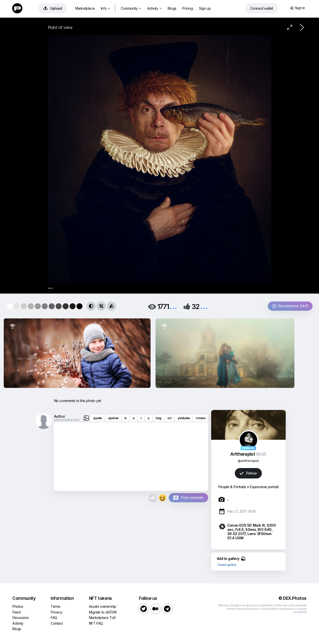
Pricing (188, 8)
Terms (56, 606)
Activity (154, 8)
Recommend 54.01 (290, 306)
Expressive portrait (264, 487)
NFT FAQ (96, 623)
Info (105, 8)
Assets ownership (103, 606)
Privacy (56, 612)
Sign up (205, 8)
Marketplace (85, 8)
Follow (248, 473)
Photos (18, 606)
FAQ (54, 618)
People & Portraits (232, 487)
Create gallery (227, 565)
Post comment (192, 497)
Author (60, 416)
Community (131, 8)
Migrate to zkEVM (103, 612)
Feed (16, 612)
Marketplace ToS (102, 618)
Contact (57, 623)
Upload (53, 8)
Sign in (298, 8)
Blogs (172, 8)
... (173, 306)
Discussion (21, 618)
